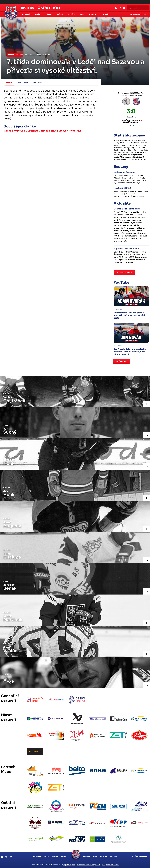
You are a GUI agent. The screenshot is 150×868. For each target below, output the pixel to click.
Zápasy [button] (49, 14)
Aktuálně (37, 856)
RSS (103, 864)
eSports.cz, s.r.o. (69, 864)
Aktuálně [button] (26, 14)
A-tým (46, 856)
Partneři (105, 14)
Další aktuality (124, 273)
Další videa (121, 361)
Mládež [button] (60, 14)
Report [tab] (10, 82)
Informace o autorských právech (88, 864)
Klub (95, 856)
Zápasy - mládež (15, 55)
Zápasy (55, 856)
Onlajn (38, 82)
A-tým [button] (38, 14)
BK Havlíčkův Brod (40, 8)
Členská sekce (138, 14)
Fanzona (86, 856)
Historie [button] (93, 14)
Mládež (64, 856)
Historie (103, 856)
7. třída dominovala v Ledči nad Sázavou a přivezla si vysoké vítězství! (43, 131)
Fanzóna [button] (72, 14)
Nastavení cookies (113, 864)
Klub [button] (82, 14)
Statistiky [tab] (23, 82)
